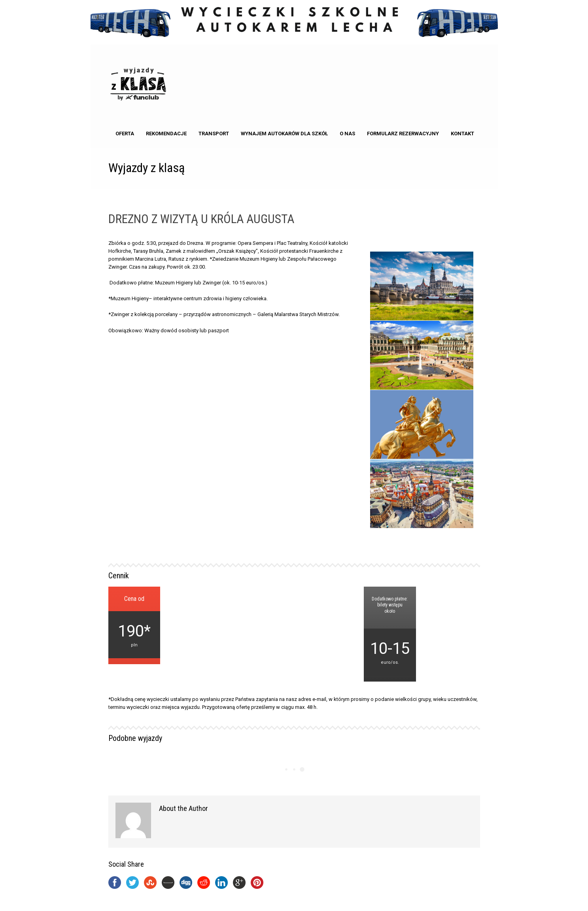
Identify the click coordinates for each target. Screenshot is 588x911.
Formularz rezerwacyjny (403, 134)
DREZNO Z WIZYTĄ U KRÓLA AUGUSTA (201, 219)
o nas (347, 134)
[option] (422, 390)
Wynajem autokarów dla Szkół (284, 134)
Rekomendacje (166, 134)
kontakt (462, 134)
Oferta (125, 134)
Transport (214, 134)
